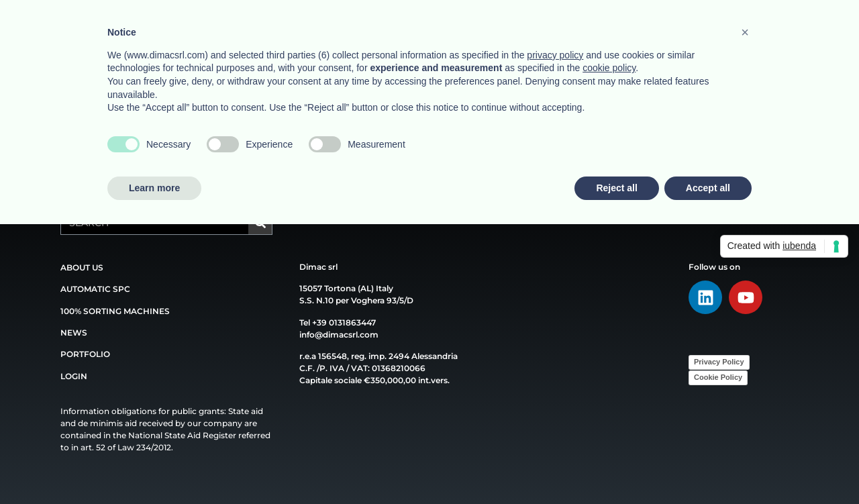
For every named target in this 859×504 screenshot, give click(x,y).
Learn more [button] (154, 188)
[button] (745, 32)
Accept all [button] (708, 188)
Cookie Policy (718, 377)
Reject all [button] (616, 188)
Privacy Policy (719, 362)
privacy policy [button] (555, 55)
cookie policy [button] (609, 68)
